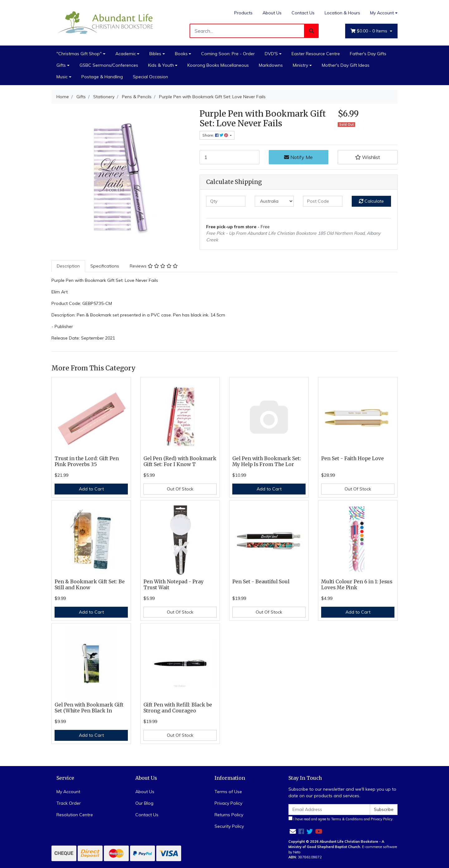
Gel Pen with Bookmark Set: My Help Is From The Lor (267, 461)
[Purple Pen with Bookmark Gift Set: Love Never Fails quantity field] (229, 157)
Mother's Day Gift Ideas (346, 65)
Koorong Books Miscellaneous (218, 65)
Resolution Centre (75, 815)
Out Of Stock (180, 489)
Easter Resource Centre (316, 54)
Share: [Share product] (216, 135)
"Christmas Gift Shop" (79, 54)
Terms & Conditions (347, 819)
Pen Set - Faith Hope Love (352, 458)
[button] (368, 157)
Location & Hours (342, 13)
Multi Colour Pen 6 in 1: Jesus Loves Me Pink (357, 585)
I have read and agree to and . (341, 819)
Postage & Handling (102, 77)
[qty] (226, 201)
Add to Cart (91, 489)
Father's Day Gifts (368, 54)
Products (243, 13)
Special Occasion (150, 77)
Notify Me (298, 157)
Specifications (105, 266)
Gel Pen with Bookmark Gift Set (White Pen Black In (89, 708)
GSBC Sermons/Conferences (109, 65)
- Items (369, 31)
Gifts (61, 65)
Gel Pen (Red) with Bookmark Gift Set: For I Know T (180, 461)
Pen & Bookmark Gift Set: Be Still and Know (90, 585)
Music (62, 77)
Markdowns (271, 65)
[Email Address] (329, 810)
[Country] (274, 201)
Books (181, 54)
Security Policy (229, 826)
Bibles (155, 54)
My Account (68, 792)
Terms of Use (228, 792)
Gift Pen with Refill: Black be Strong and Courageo (178, 708)
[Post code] (323, 201)
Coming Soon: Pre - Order (228, 54)
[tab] (68, 266)
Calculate (371, 201)
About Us (272, 13)
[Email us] (293, 831)
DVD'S (271, 54)
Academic (126, 54)
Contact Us (303, 13)
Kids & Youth (161, 65)
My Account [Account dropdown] (382, 13)
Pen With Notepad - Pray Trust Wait (174, 585)
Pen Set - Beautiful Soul (261, 582)
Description (68, 266)
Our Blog (144, 803)
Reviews (154, 266)
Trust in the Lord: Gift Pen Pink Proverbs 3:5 (87, 461)
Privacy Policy (228, 803)
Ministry (300, 65)
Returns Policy (229, 815)
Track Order (69, 803)
